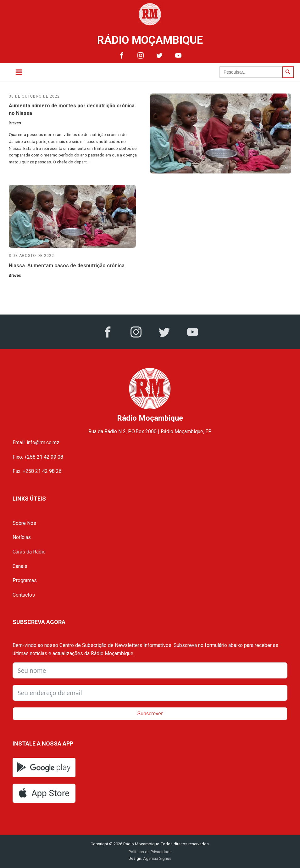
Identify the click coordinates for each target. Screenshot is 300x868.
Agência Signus (157, 858)
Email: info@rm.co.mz (36, 443)
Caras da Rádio (29, 552)
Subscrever (150, 714)
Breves (15, 123)
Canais (20, 566)
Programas (25, 580)
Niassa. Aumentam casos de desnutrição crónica (67, 266)
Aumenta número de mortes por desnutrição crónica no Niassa (72, 109)
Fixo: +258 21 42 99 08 (38, 457)
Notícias (22, 537)
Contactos (24, 595)
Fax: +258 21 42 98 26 (37, 471)
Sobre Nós (24, 523)
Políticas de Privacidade (150, 852)
